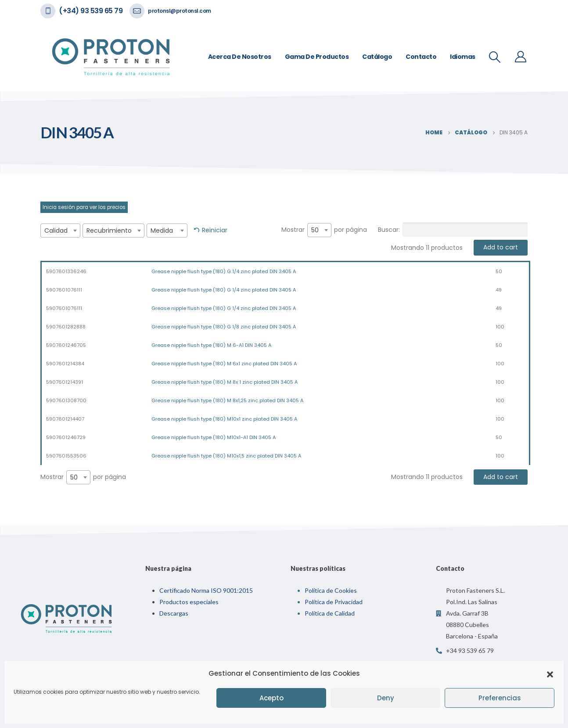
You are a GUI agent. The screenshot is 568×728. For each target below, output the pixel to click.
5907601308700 (66, 400)
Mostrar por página (324, 230)
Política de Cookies (331, 590)
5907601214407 (65, 419)
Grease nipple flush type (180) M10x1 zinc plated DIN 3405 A (224, 419)
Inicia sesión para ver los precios (84, 207)
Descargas (174, 613)
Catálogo (377, 57)
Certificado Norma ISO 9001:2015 (206, 590)
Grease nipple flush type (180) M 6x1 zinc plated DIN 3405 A (224, 364)
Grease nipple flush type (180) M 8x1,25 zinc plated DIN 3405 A (227, 400)
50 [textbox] (315, 230)
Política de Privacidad (334, 602)
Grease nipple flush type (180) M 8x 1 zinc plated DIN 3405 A (225, 382)
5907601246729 (66, 437)
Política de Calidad (330, 613)
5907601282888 (66, 327)
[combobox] (60, 231)
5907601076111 (64, 290)
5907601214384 (65, 364)
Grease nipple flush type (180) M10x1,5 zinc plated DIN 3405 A (226, 456)
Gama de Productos (317, 57)
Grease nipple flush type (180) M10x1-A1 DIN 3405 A (214, 437)
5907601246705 (66, 345)
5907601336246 (66, 271)
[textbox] (60, 231)
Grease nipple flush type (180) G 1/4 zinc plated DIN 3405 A (224, 271)
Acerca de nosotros (240, 57)
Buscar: (453, 230)
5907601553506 (66, 456)
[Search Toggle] (495, 57)
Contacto (421, 57)
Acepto (271, 698)
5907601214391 (65, 382)
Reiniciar (215, 230)
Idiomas (463, 57)
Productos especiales (189, 602)
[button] (550, 674)
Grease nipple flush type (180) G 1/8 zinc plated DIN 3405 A (224, 327)
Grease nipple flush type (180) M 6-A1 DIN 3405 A (211, 345)
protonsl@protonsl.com (180, 11)
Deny (386, 698)
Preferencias (500, 698)
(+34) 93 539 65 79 (91, 11)
